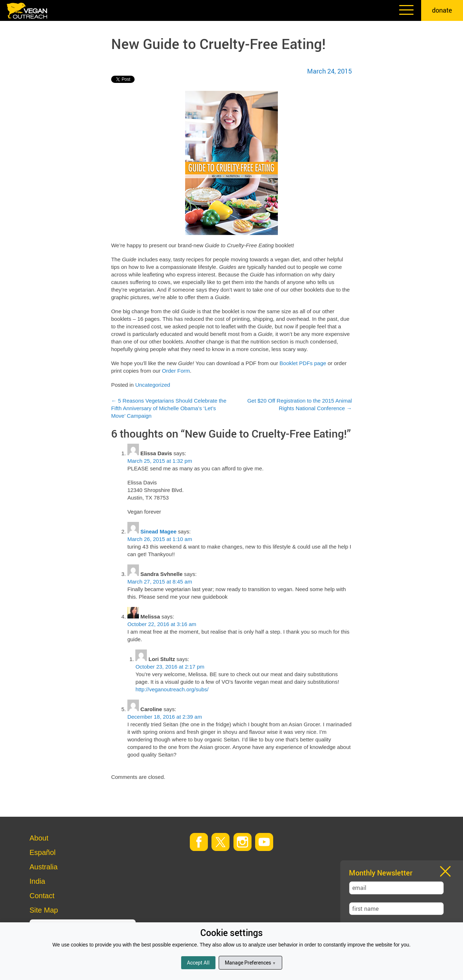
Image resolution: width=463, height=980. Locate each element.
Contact (42, 896)
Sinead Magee (158, 531)
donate (442, 10)
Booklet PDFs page (303, 363)
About (39, 838)
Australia (44, 867)
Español (43, 852)
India (37, 881)
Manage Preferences (250, 963)
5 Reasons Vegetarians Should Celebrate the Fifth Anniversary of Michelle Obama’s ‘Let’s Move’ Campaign (169, 408)
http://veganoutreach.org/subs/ (172, 689)
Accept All (198, 963)
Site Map (44, 910)
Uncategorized (153, 385)
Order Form (176, 371)
